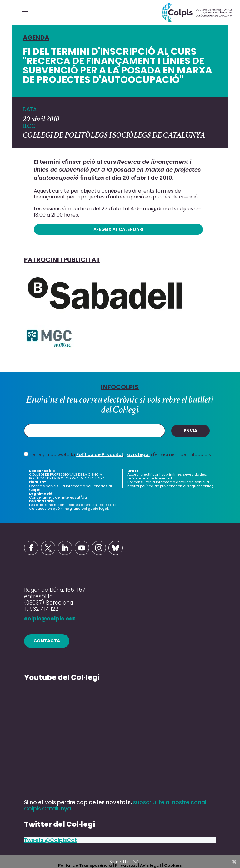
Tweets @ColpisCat (50, 840)
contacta (47, 641)
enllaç (208, 486)
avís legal (138, 454)
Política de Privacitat (100, 454)
